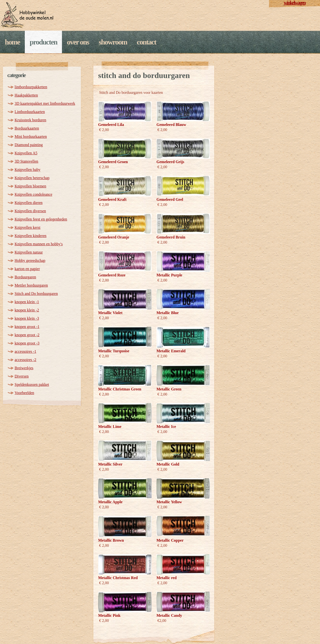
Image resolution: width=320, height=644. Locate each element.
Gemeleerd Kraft (112, 199)
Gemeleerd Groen (113, 162)
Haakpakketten (26, 95)
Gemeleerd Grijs (170, 162)
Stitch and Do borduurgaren (36, 294)
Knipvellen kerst (27, 227)
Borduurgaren (25, 277)
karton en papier (27, 269)
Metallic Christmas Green (120, 389)
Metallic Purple (169, 275)
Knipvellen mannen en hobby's (39, 244)
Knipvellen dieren (29, 203)
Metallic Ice (166, 427)
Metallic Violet (110, 313)
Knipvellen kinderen (30, 236)
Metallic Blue (168, 313)
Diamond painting (29, 145)
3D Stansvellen (26, 161)
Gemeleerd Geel (170, 199)
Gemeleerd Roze (112, 275)
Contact (146, 42)
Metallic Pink (109, 615)
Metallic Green (169, 389)
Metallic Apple (110, 502)
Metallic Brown (111, 540)
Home (12, 42)
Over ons (78, 42)
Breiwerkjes (24, 368)
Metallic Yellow (169, 502)
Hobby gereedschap (30, 260)
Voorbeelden (24, 393)
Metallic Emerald (171, 351)
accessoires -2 (25, 360)
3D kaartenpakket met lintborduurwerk (45, 103)
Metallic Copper (170, 540)
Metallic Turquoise (114, 351)
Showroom (113, 42)
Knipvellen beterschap (32, 178)
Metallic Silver (110, 464)
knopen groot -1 (27, 327)
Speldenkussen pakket (32, 384)
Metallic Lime (110, 427)
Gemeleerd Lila (111, 125)
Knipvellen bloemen (30, 186)
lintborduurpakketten (31, 87)
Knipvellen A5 (26, 153)
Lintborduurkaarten (30, 112)
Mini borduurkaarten (31, 137)
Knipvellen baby (27, 170)
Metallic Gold (168, 464)
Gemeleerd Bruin (171, 237)
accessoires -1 (25, 351)
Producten (43, 42)
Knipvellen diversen (30, 211)
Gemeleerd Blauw (171, 125)
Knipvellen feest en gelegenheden (41, 219)
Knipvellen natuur (29, 252)
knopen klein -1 (27, 302)
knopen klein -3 (27, 318)
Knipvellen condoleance (33, 194)
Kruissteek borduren (30, 120)
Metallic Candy (169, 615)
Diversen (22, 376)
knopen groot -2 (27, 335)
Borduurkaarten (27, 128)
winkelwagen (295, 3)
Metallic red (167, 578)
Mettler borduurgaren (31, 285)
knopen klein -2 (27, 310)
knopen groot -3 (27, 343)
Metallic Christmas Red (118, 578)
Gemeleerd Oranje (114, 237)
